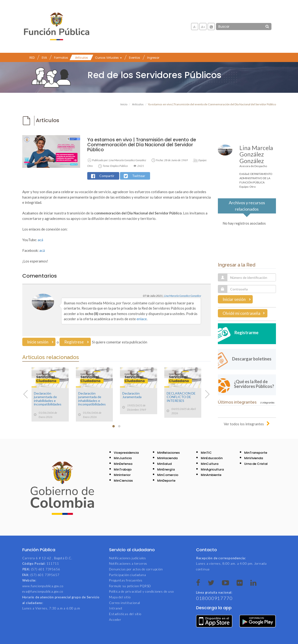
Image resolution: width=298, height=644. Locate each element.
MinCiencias (123, 481)
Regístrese (74, 342)
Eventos (135, 58)
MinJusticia (123, 458)
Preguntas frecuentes (126, 580)
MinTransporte (256, 453)
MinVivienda (254, 458)
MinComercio (168, 475)
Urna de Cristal (256, 464)
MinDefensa (123, 464)
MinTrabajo (123, 469)
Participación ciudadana (127, 575)
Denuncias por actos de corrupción (136, 569)
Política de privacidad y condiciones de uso (141, 591)
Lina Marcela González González (182, 296)
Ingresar (153, 58)
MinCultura (210, 464)
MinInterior (122, 475)
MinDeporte (166, 481)
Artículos (82, 58)
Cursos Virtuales (108, 58)
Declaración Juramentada (132, 395)
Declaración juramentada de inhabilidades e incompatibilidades (48, 399)
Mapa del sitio (120, 597)
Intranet (116, 608)
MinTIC (206, 453)
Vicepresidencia (126, 453)
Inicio (124, 104)
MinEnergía (166, 469)
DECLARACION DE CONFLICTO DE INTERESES (181, 397)
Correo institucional (125, 603)
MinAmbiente (211, 475)
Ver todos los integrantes (244, 424)
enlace (142, 319)
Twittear (139, 176)
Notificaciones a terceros (128, 564)
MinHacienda (167, 458)
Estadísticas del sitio (125, 614)
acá (40, 240)
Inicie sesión (38, 342)
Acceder (115, 620)
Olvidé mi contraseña (241, 313)
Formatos (61, 58)
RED (32, 58)
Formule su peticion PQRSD (130, 586)
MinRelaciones (168, 453)
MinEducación (212, 458)
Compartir (107, 176)
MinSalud (164, 464)
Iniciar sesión (234, 299)
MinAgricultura (212, 469)
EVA (44, 58)
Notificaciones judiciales (128, 558)
